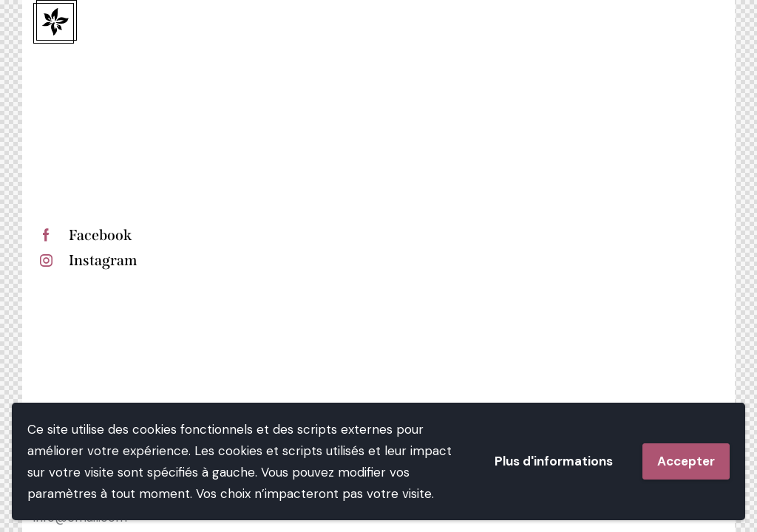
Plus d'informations (554, 461)
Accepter (686, 461)
